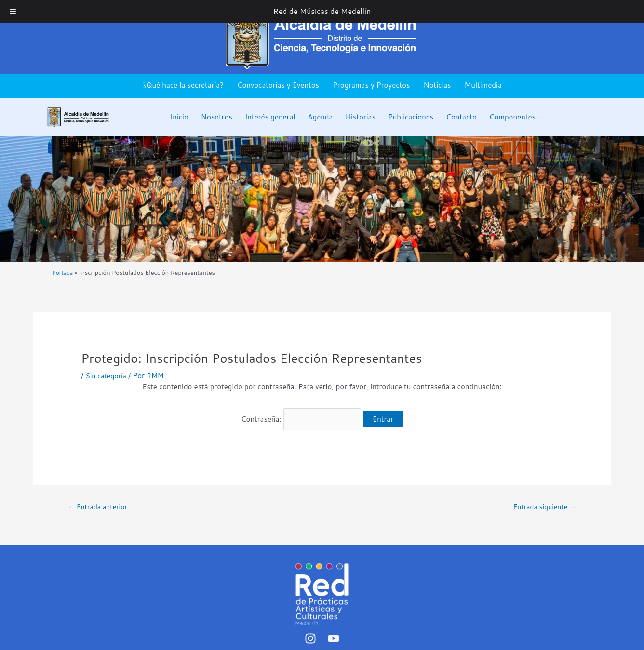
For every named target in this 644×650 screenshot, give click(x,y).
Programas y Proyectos (371, 85)
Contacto (461, 117)
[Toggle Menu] (13, 11)
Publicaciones (411, 117)
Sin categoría (107, 376)
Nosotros (217, 117)
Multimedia (483, 85)
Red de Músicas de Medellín (322, 11)
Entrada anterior (100, 502)
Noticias (437, 85)
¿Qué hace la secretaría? (183, 85)
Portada (63, 272)
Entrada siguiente (542, 502)
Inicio (179, 117)
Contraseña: (301, 416)
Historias (360, 117)
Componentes (512, 117)
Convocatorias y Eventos (278, 85)
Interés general (270, 117)
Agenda (320, 117)
